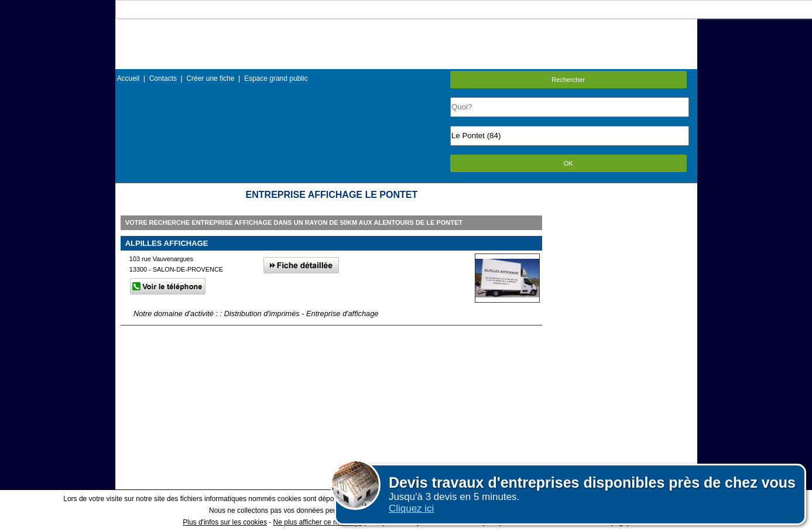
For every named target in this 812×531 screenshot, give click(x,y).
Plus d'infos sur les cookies (225, 522)
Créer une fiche (210, 78)
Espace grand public (276, 78)
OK (568, 163)
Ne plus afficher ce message (318, 522)
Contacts (163, 78)
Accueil (129, 78)
